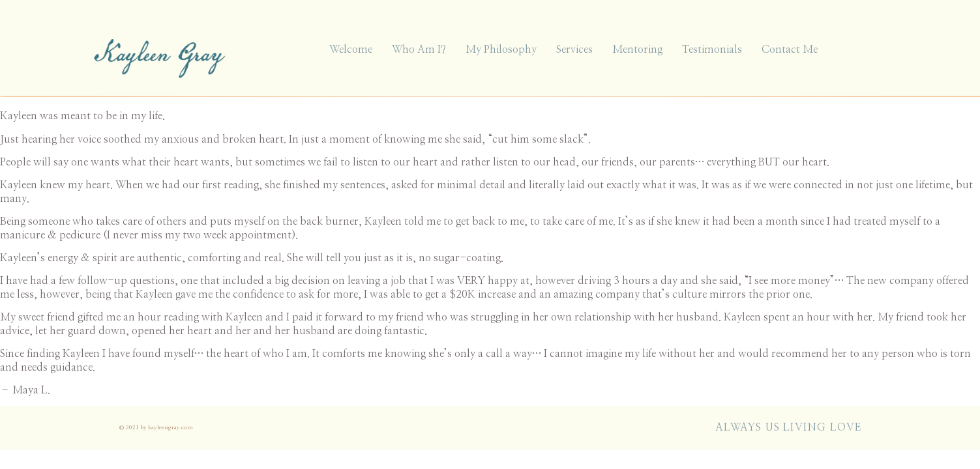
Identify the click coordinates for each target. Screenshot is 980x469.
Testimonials (712, 50)
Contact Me (790, 50)
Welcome (351, 50)
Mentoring (637, 50)
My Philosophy (501, 50)
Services (574, 50)
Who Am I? (419, 50)
